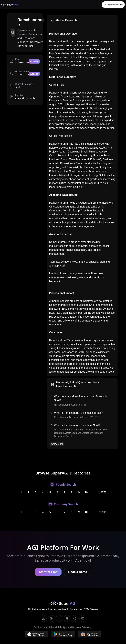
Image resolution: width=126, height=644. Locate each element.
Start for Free (48, 572)
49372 (103, 492)
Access (34, 61)
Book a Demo (78, 572)
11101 (103, 512)
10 (86, 492)
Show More (57, 444)
